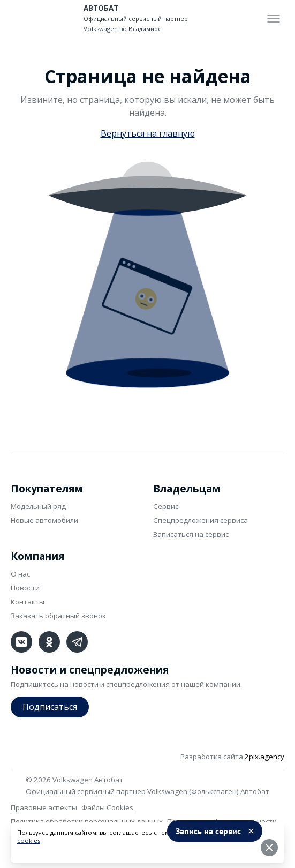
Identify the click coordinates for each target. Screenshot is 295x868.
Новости (25, 588)
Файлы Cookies (107, 807)
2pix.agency (264, 757)
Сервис (166, 506)
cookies (29, 840)
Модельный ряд (38, 506)
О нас (20, 574)
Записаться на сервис (191, 534)
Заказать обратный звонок (58, 616)
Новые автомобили (44, 520)
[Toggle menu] (274, 19)
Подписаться (50, 707)
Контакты (28, 602)
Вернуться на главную (148, 133)
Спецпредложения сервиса (201, 520)
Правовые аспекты (44, 807)
